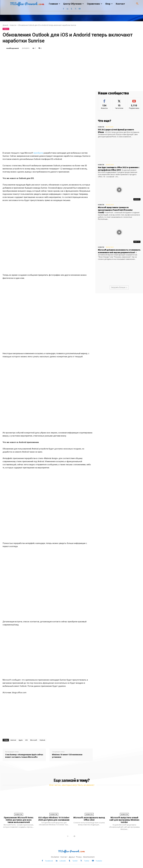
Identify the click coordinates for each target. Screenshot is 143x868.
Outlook (42, 740)
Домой (5, 25)
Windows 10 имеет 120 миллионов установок (67, 756)
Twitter (87, 861)
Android (13, 740)
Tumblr (75, 861)
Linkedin (63, 861)
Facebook (49, 861)
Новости (13, 25)
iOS (26, 740)
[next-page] (74, 836)
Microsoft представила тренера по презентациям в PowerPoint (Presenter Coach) (115, 210)
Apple (21, 740)
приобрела (38, 153)
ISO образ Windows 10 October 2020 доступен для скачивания (54, 819)
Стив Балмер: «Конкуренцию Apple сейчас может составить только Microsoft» (24, 756)
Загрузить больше (119, 287)
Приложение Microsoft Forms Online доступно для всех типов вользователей (19, 820)
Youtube (99, 861)
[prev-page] (68, 836)
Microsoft (34, 740)
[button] (137, 4)
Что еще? (105, 121)
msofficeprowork (13, 48)
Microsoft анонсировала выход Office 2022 (89, 819)
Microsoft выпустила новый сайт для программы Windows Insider (124, 820)
